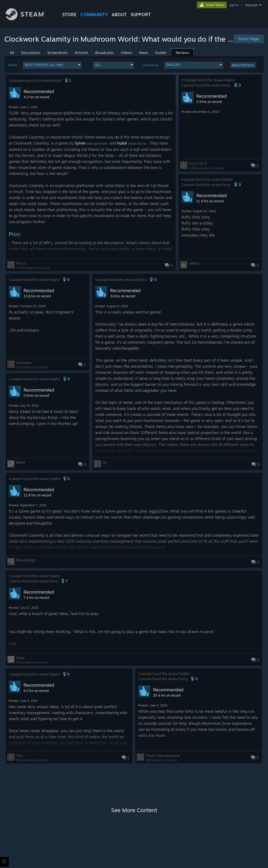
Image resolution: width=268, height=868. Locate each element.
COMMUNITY (94, 15)
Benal (21, 462)
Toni (20, 755)
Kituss (21, 263)
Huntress (24, 363)
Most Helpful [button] (44, 65)
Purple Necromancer (163, 755)
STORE (69, 15)
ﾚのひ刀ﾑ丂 (198, 163)
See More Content (134, 810)
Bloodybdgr (26, 560)
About (119, 15)
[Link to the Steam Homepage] (30, 19)
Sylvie (80, 143)
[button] (52, 65)
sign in (234, 5)
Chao (20, 658)
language (251, 5)
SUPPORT (141, 15)
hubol (122, 143)
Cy (105, 462)
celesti (194, 263)
